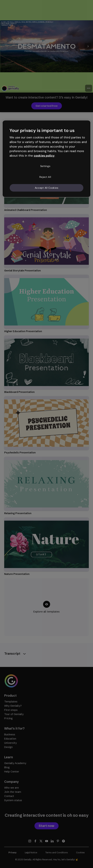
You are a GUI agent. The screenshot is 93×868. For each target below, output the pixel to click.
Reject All (45, 177)
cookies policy (44, 155)
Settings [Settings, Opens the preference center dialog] (45, 166)
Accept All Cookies (47, 188)
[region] (46, 159)
